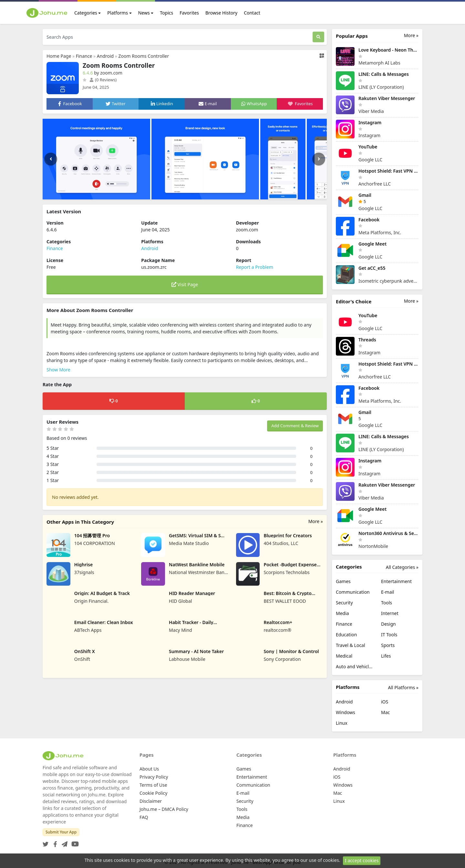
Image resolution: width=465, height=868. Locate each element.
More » (316, 521)
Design (388, 624)
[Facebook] (54, 842)
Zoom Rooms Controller (144, 56)
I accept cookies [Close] (362, 861)
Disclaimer (151, 801)
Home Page (59, 56)
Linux (342, 723)
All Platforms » (403, 687)
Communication (353, 592)
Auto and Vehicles (355, 666)
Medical (344, 656)
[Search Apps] (178, 37)
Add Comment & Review (295, 426)
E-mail (387, 592)
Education (346, 635)
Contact (252, 13)
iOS (385, 702)
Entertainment (396, 581)
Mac (385, 712)
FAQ (144, 817)
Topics (166, 13)
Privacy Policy (154, 777)
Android (105, 56)
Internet (390, 613)
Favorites (189, 13)
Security (344, 603)
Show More (58, 370)
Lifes (386, 656)
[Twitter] (46, 842)
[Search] (318, 37)
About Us (149, 769)
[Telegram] (63, 842)
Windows (346, 712)
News (144, 13)
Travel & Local (351, 645)
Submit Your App (61, 832)
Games (343, 581)
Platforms (118, 13)
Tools (387, 603)
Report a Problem (255, 267)
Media (342, 613)
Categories (86, 13)
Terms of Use (153, 785)
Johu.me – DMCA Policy (164, 809)
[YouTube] (74, 842)
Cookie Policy (153, 793)
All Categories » (402, 567)
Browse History (221, 13)
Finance (84, 56)
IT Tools (389, 635)
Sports (388, 645)
